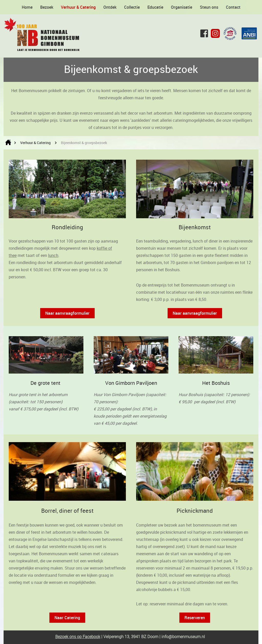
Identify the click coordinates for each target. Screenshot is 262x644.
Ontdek (110, 7)
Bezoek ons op (68, 637)
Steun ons (209, 7)
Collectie (132, 7)
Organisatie (182, 7)
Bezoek (47, 7)
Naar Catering (67, 618)
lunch (53, 255)
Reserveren (195, 618)
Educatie (155, 7)
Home (27, 7)
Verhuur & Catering (78, 7)
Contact (233, 7)
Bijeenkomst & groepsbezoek (84, 143)
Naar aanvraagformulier (67, 313)
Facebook (91, 637)
